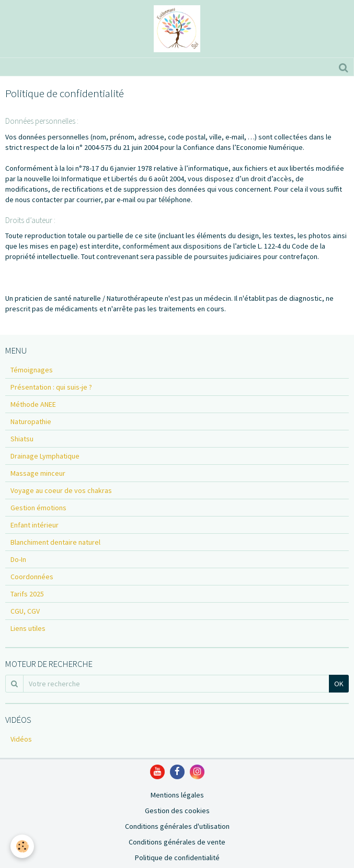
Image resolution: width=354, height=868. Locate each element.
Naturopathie (31, 421)
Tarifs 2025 (27, 594)
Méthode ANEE (33, 404)
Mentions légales (177, 795)
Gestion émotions (38, 508)
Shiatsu (22, 439)
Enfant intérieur (35, 525)
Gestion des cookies (177, 811)
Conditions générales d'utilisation (177, 826)
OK (339, 684)
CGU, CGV (25, 611)
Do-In (18, 559)
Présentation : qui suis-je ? (51, 387)
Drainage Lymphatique (45, 456)
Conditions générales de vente (177, 842)
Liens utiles (28, 628)
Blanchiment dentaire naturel (55, 542)
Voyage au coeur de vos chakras (61, 490)
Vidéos (21, 739)
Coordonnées (32, 577)
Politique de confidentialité (177, 858)
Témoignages (32, 370)
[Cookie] (22, 846)
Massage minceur (38, 473)
